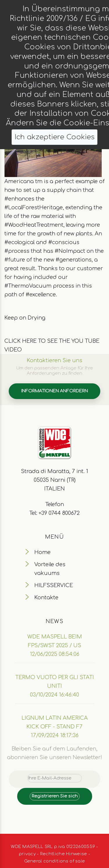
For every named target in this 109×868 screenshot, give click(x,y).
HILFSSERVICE (54, 585)
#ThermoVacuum (28, 286)
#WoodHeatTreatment (34, 225)
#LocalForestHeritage (34, 207)
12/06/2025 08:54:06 (55, 654)
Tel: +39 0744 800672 (54, 513)
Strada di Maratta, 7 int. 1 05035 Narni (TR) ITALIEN (54, 480)
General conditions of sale (55, 861)
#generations (74, 260)
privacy (27, 854)
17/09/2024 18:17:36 (55, 735)
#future (15, 260)
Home (42, 552)
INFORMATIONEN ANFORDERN (54, 391)
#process (17, 251)
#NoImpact (70, 251)
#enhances (19, 199)
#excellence (41, 295)
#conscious (64, 242)
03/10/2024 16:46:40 (54, 695)
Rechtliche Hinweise (64, 854)
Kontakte (46, 598)
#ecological (19, 242)
